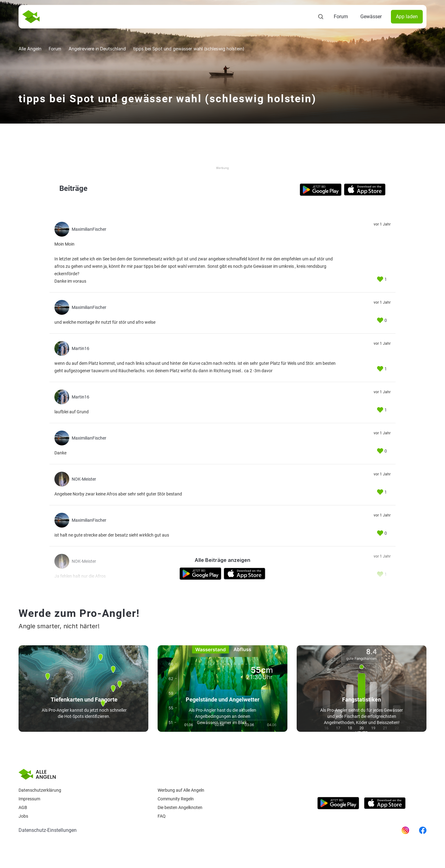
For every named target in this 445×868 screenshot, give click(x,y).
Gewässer (371, 17)
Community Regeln (176, 799)
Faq (162, 816)
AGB (23, 807)
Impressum (29, 799)
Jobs (23, 816)
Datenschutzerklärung (40, 790)
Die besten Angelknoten (180, 807)
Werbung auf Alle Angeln (181, 790)
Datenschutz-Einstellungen (48, 830)
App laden (407, 17)
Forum (341, 17)
